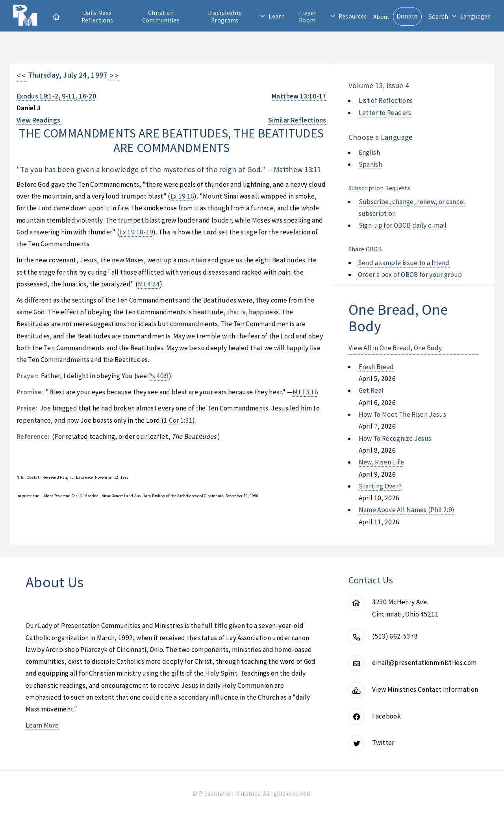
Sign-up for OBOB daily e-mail (403, 225)
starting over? (380, 486)
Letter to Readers (385, 113)
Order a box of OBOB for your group (410, 275)
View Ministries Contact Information (425, 689)
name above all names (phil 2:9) (407, 510)
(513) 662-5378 (395, 636)
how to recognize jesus (395, 438)
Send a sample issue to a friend (404, 263)
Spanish (370, 164)
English (369, 152)
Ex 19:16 (183, 196)
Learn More (42, 725)
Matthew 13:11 (297, 169)
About (382, 17)
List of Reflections (386, 100)
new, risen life (381, 462)
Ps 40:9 (158, 376)
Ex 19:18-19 (136, 232)
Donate (407, 16)
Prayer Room (307, 17)
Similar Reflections (297, 120)
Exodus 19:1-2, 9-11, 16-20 (56, 96)
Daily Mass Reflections (97, 17)
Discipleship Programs (225, 17)
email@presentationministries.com (424, 663)
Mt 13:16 (305, 392)
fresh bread (376, 367)
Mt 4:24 (149, 284)
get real (371, 390)
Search (438, 17)
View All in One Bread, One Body (395, 348)
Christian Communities (161, 17)
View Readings (39, 120)
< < (22, 76)
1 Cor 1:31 (178, 420)
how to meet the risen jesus (402, 414)
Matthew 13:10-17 (299, 96)
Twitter (383, 743)
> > (113, 76)
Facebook (386, 716)
